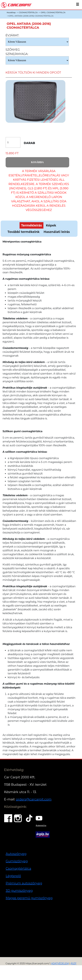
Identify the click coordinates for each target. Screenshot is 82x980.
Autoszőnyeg (16, 854)
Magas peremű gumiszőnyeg (29, 898)
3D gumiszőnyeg (19, 891)
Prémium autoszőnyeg (24, 883)
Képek (51, 225)
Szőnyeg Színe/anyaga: (17, 52)
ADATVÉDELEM (60, 964)
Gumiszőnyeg (17, 861)
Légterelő (13, 876)
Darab (29, 143)
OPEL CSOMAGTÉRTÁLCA (53, 12)
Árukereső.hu (41, 825)
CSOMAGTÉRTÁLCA (28, 12)
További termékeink (24, 232)
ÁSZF (74, 964)
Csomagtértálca (18, 869)
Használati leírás (57, 232)
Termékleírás (31, 225)
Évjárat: (12, 35)
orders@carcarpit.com (34, 799)
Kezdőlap (11, 12)
